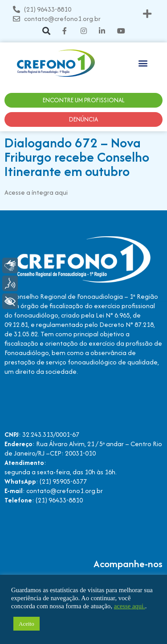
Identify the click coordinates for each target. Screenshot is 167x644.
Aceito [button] (26, 624)
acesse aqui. (130, 606)
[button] (147, 14)
